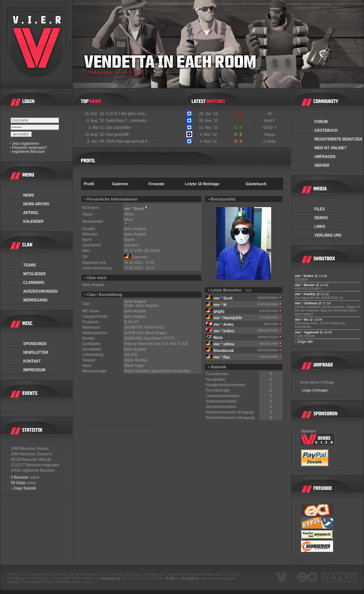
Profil (89, 184)
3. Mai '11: (97, 128)
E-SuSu (270, 141)
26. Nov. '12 (208, 121)
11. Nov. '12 (208, 128)
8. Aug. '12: (96, 121)
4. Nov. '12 (208, 134)
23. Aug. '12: (95, 134)
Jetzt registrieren (25, 144)
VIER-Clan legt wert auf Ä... (128, 141)
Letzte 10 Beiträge (202, 184)
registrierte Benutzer (28, 152)
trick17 (270, 121)
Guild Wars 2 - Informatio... (128, 121)
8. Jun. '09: (97, 141)
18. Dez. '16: (95, 114)
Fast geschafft (117, 134)
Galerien (120, 184)
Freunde (156, 184)
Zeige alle (305, 342)
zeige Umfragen (315, 390)
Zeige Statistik (25, 488)
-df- (270, 114)
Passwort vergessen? (29, 148)
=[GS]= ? (270, 128)
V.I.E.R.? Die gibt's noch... (127, 114)
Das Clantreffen (118, 128)
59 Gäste (18, 483)
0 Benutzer (20, 477)
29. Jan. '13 (208, 114)
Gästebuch (256, 184)
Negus (270, 134)
